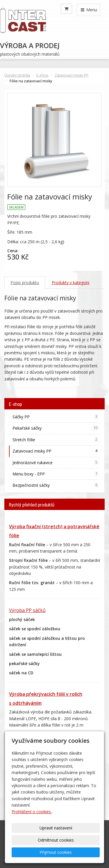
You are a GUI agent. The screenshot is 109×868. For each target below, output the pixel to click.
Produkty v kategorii (70, 283)
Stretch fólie (56, 440)
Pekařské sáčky (56, 428)
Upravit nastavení (56, 828)
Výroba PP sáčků (27, 610)
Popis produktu (25, 283)
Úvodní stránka (17, 75)
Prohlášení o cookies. (32, 812)
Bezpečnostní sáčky (56, 485)
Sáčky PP (56, 417)
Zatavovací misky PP (72, 75)
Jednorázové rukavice (56, 462)
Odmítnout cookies (56, 840)
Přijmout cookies (56, 852)
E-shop (42, 75)
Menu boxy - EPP (56, 474)
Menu (89, 10)
